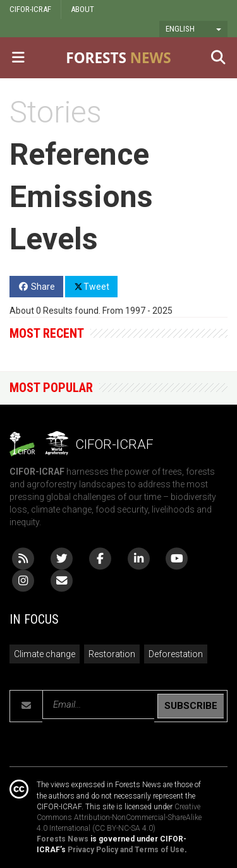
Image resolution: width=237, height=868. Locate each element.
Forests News (63, 839)
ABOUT (82, 9)
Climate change (45, 654)
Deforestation (176, 654)
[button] (193, 29)
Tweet (91, 286)
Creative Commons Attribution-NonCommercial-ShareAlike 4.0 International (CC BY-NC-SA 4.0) (119, 817)
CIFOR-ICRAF (30, 9)
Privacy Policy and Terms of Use (126, 850)
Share (36, 287)
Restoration (112, 654)
